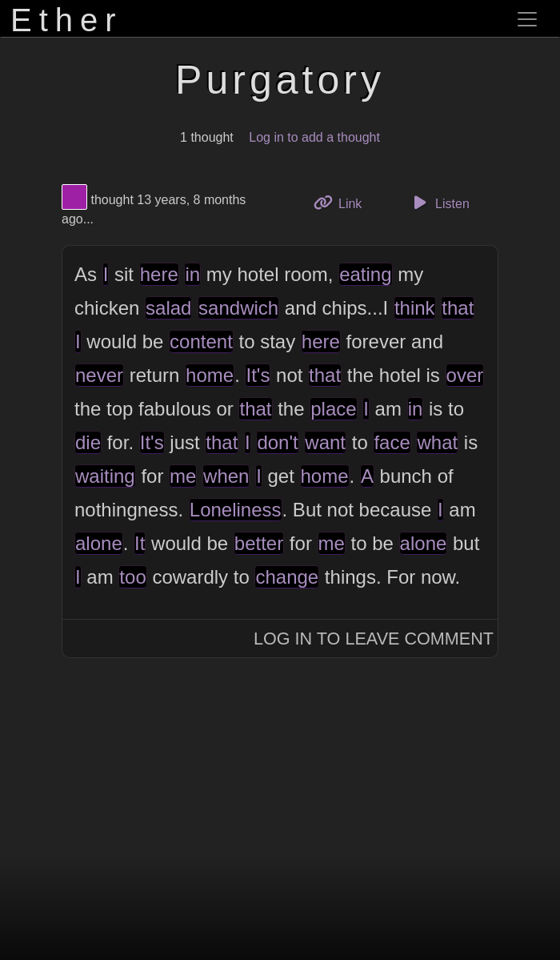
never (99, 375)
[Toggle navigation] (527, 19)
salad (168, 308)
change (287, 577)
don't (277, 442)
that (458, 308)
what (437, 442)
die (88, 442)
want (325, 442)
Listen (439, 203)
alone (99, 543)
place (333, 409)
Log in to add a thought (314, 137)
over (465, 375)
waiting (105, 476)
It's (258, 375)
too (132, 577)
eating (365, 274)
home (210, 375)
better (259, 543)
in (192, 274)
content (201, 341)
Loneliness (236, 510)
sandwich (238, 308)
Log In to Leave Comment (374, 639)
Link (344, 202)
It (140, 543)
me (183, 476)
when (226, 476)
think (415, 308)
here (159, 274)
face (392, 442)
